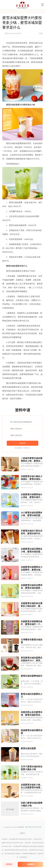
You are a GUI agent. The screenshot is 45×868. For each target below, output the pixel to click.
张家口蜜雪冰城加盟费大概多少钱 (32, 804)
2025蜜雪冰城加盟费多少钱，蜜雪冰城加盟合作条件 (32, 514)
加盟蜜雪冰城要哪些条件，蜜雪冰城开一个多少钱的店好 (32, 623)
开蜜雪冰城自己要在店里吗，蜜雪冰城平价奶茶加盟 (32, 532)
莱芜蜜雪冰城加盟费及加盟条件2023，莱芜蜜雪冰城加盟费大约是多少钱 (32, 659)
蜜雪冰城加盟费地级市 (32, 676)
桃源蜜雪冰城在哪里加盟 (32, 732)
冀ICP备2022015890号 (33, 827)
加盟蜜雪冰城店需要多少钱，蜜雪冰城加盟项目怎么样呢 (32, 550)
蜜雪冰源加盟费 (28, 748)
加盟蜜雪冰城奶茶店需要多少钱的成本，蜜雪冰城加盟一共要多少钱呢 (32, 605)
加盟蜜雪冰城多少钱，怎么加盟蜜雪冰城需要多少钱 (32, 786)
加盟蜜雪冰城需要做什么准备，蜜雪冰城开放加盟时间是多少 (32, 496)
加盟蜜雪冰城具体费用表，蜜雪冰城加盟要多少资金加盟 (32, 587)
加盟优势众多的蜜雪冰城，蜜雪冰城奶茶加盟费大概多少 (32, 714)
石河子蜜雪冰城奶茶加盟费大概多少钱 (32, 768)
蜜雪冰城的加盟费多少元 (32, 695)
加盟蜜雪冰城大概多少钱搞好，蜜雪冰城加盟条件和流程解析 (32, 478)
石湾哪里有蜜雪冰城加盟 (32, 641)
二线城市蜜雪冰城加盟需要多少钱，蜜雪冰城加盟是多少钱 (32, 460)
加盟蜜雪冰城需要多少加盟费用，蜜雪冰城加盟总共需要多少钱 (32, 568)
